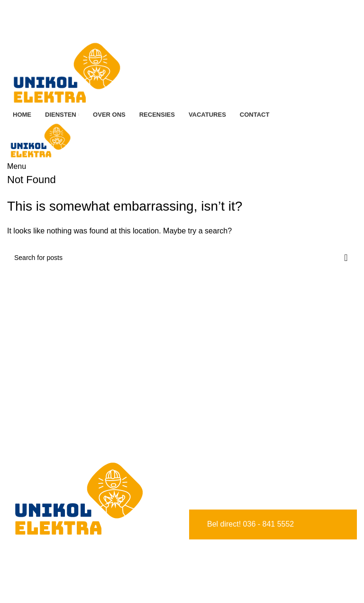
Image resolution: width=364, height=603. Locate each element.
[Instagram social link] (186, 19)
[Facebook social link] (178, 19)
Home (17, 574)
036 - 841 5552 (269, 524)
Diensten (22, 591)
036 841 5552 (183, 6)
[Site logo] (66, 72)
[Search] (182, 258)
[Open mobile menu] (17, 166)
